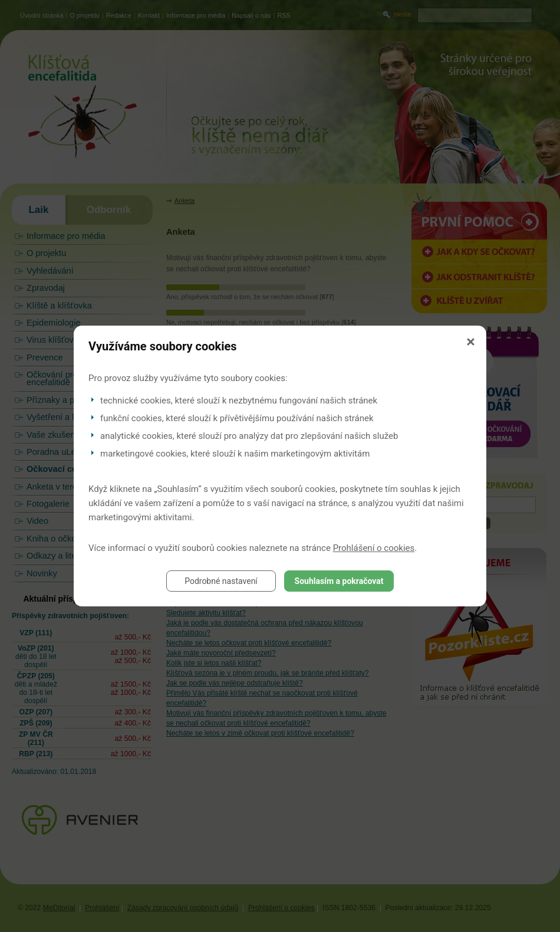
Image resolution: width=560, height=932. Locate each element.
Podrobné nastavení (221, 581)
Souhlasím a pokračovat (339, 581)
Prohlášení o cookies (374, 548)
